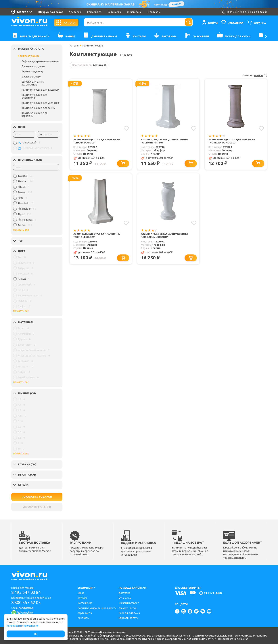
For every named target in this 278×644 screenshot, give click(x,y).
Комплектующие (29, 56)
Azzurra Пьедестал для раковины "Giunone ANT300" (161, 141)
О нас (81, 593)
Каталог (75, 46)
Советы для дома (129, 613)
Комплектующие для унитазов (40, 103)
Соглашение (85, 603)
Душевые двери (31, 77)
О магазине (135, 12)
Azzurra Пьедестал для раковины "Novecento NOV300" (231, 141)
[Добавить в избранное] (126, 128)
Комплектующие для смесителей (34, 96)
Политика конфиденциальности (97, 608)
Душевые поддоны (33, 66)
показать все (21, 230)
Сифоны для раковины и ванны (40, 61)
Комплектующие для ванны (38, 108)
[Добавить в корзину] (124, 164)
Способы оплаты (129, 618)
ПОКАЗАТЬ (37, 497)
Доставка (75, 12)
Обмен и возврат (129, 603)
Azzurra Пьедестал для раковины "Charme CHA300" (92, 141)
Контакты (154, 12)
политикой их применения (22, 626)
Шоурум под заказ (51, 12)
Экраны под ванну (32, 71)
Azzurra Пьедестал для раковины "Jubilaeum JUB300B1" (163, 236)
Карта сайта (85, 613)
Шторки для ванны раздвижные (33, 83)
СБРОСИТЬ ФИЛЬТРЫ (37, 507)
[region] (36, 201)
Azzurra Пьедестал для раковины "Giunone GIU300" (93, 236)
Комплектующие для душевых (40, 90)
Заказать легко (128, 608)
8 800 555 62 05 (27, 603)
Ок (36, 634)
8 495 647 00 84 (27, 592)
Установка (114, 12)
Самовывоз (94, 12)
